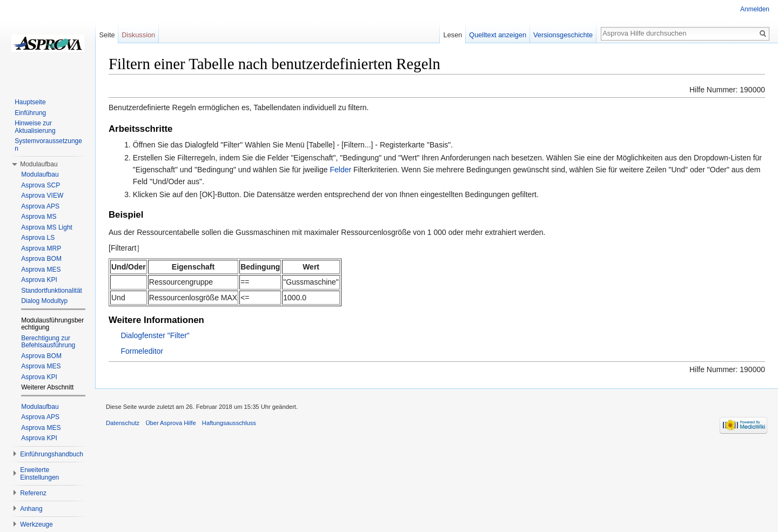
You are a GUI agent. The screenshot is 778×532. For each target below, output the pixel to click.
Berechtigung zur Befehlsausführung (48, 342)
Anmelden (755, 9)
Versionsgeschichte (563, 35)
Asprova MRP (41, 248)
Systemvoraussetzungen (48, 145)
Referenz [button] (33, 493)
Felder (340, 170)
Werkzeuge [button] (36, 524)
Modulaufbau (40, 174)
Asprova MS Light (47, 227)
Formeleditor (142, 351)
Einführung (30, 113)
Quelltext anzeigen (498, 35)
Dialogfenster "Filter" (155, 335)
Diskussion (138, 35)
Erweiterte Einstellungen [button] (39, 474)
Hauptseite (30, 102)
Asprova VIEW (42, 196)
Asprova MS (39, 217)
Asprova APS (40, 206)
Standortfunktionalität (52, 291)
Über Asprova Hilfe (170, 423)
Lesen (453, 35)
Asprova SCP (41, 185)
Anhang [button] (31, 509)
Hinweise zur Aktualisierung (35, 127)
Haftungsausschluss (229, 423)
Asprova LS (38, 238)
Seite (107, 35)
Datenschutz (123, 423)
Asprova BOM (41, 259)
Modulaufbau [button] (39, 164)
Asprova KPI (39, 280)
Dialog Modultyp (44, 301)
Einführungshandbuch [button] (52, 454)
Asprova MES (41, 270)
